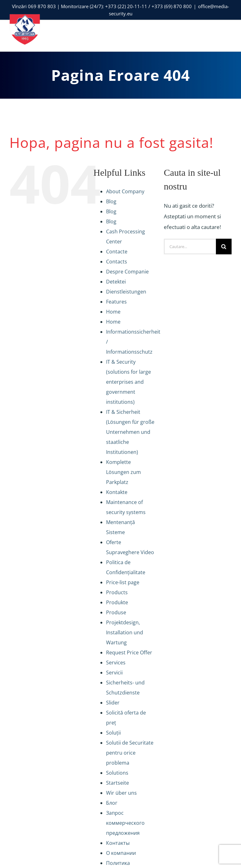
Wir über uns (121, 793)
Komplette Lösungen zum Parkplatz (123, 472)
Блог (112, 803)
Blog (111, 201)
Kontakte (117, 492)
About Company (125, 191)
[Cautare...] (190, 247)
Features (116, 302)
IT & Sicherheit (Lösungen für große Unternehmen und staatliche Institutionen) (130, 432)
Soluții (113, 733)
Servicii (114, 673)
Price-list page (123, 582)
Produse (116, 612)
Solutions (117, 773)
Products (117, 592)
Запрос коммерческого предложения (125, 823)
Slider (113, 703)
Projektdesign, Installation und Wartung (125, 632)
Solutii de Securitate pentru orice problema (130, 753)
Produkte (117, 602)
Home (113, 312)
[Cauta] (224, 247)
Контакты (118, 843)
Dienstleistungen (126, 292)
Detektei (116, 282)
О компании (121, 853)
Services (116, 663)
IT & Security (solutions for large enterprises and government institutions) (129, 382)
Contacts (117, 262)
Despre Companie (127, 272)
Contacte (117, 252)
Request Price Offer (129, 652)
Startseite (118, 783)
